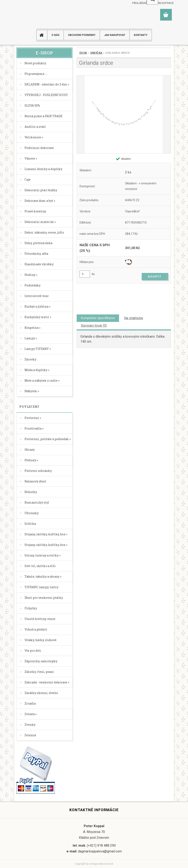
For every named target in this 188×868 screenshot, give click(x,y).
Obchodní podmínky (82, 35)
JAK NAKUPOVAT (115, 35)
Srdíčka (96, 53)
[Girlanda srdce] (124, 114)
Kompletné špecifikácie (98, 318)
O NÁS (55, 35)
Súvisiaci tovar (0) (94, 326)
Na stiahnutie (134, 318)
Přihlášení (139, 3)
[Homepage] (43, 35)
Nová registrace (162, 3)
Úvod (83, 53)
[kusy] (85, 274)
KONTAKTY (141, 35)
